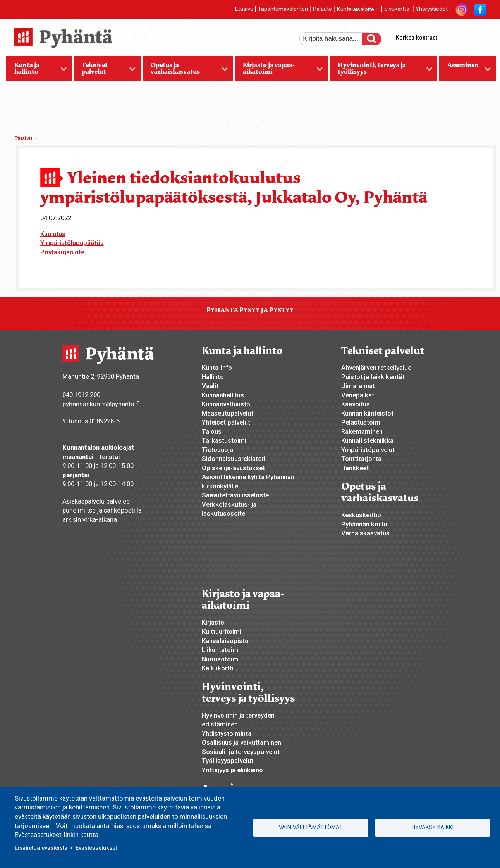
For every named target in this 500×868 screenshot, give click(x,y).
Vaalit (210, 386)
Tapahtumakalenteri (283, 9)
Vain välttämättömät (311, 827)
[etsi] (336, 39)
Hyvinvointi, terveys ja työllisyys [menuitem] (381, 71)
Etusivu (244, 9)
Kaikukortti (218, 668)
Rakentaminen (362, 431)
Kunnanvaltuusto (226, 404)
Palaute (322, 9)
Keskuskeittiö (361, 515)
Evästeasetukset (96, 848)
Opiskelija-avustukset (233, 468)
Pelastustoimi (362, 422)
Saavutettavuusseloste (235, 495)
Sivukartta (397, 9)
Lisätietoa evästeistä (41, 848)
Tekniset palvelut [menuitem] (105, 71)
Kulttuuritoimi (222, 632)
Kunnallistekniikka (367, 440)
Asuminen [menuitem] (465, 71)
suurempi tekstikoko (453, 36)
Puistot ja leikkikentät (373, 377)
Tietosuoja (217, 450)
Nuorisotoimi (221, 659)
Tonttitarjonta (361, 459)
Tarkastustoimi (224, 440)
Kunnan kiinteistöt (367, 413)
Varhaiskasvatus (365, 533)
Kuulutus (53, 234)
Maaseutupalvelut (228, 413)
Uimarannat (358, 386)
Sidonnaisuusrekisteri (234, 459)
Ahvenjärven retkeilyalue (376, 368)
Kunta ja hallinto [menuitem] (37, 71)
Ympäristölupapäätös (72, 243)
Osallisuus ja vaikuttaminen (241, 742)
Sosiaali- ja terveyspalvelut (241, 752)
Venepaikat (358, 395)
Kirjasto (213, 622)
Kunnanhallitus (223, 395)
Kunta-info (217, 368)
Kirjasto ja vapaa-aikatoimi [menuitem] (279, 71)
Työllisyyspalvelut (228, 761)
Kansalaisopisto (225, 641)
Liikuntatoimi (221, 650)
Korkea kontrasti (417, 38)
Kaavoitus (356, 404)
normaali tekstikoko (466, 36)
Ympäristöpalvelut (368, 450)
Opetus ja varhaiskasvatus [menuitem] (185, 71)
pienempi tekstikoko (479, 36)
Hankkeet (355, 468)
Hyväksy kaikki (433, 827)
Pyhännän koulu (364, 524)
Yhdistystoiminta (227, 733)
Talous (212, 431)
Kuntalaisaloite (358, 9)
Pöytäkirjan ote (62, 252)
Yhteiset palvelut (226, 422)
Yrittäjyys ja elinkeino (232, 770)
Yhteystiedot (432, 9)
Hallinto (213, 377)
